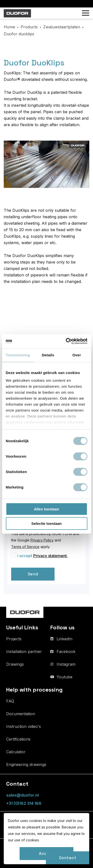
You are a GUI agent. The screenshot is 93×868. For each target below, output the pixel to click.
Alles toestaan (47, 509)
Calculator (16, 752)
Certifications (18, 739)
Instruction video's (24, 726)
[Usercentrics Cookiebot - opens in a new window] (66, 341)
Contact (68, 858)
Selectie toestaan (46, 523)
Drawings (15, 664)
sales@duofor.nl (22, 795)
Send (33, 574)
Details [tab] (48, 355)
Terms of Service (25, 547)
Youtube (64, 677)
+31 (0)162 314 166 (24, 803)
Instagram (66, 664)
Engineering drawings (26, 764)
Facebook (66, 651)
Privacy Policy (42, 540)
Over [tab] (77, 355)
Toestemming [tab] (18, 355)
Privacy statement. (50, 556)
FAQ (10, 701)
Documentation (21, 714)
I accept (43, 556)
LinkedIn (64, 639)
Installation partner (24, 651)
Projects (14, 639)
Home (9, 27)
